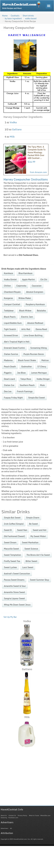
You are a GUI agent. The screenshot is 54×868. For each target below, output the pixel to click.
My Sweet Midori (38, 536)
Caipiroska (21, 286)
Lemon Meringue (39, 373)
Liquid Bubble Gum (13, 323)
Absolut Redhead (35, 323)
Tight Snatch (10, 329)
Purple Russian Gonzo (34, 354)
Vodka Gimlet (10, 279)
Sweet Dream (10, 542)
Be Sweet (34, 524)
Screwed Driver (11, 335)
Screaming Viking (38, 348)
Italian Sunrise (11, 354)
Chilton (7, 286)
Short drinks (28, 16)
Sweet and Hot (39, 530)
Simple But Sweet (36, 398)
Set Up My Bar (10, 617)
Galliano (17, 129)
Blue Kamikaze (25, 273)
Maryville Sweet (11, 549)
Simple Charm (33, 518)
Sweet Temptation (12, 555)
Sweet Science (31, 549)
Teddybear (9, 311)
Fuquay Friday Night (13, 398)
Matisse (45, 360)
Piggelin (8, 373)
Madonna (8, 360)
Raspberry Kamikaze (35, 304)
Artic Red (26, 329)
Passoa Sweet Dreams (14, 580)
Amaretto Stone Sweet (14, 592)
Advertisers (4, 828)
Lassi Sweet (28, 567)
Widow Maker (25, 298)
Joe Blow (21, 373)
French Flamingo (25, 391)
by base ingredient (13, 18)
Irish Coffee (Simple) (14, 524)
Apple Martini (28, 279)
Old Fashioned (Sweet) (14, 536)
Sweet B (8, 530)
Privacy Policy (22, 815)
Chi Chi (44, 279)
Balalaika (41, 311)
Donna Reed (41, 329)
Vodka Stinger (43, 379)
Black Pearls (10, 317)
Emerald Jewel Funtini (14, 348)
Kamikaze (8, 273)
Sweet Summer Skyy (40, 580)
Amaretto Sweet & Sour (15, 586)
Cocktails (15, 16)
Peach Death (10, 367)
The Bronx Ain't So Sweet (38, 555)
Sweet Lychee (10, 567)
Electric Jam (27, 317)
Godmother (27, 367)
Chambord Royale (12, 292)
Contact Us (12, 815)
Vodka (13, 122)
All (11, 828)
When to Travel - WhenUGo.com (40, 815)
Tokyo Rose (26, 379)
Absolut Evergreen (35, 292)
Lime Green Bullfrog (33, 335)
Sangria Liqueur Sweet (14, 598)
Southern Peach (27, 385)
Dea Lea (8, 391)
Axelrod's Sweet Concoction (17, 574)
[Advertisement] (26, 779)
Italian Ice (9, 385)
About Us (4, 815)
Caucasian (37, 286)
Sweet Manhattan (30, 542)
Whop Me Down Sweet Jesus (17, 605)
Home (5, 16)
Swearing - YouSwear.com (9, 818)
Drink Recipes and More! (22, 5)
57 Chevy (42, 367)
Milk (12, 137)
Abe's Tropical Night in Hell (17, 342)
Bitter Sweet (31, 561)
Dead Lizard (9, 379)
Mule (42, 385)
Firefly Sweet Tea (12, 561)
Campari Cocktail (12, 304)
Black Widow (25, 311)
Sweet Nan (22, 530)
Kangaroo (8, 298)
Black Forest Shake (27, 360)
